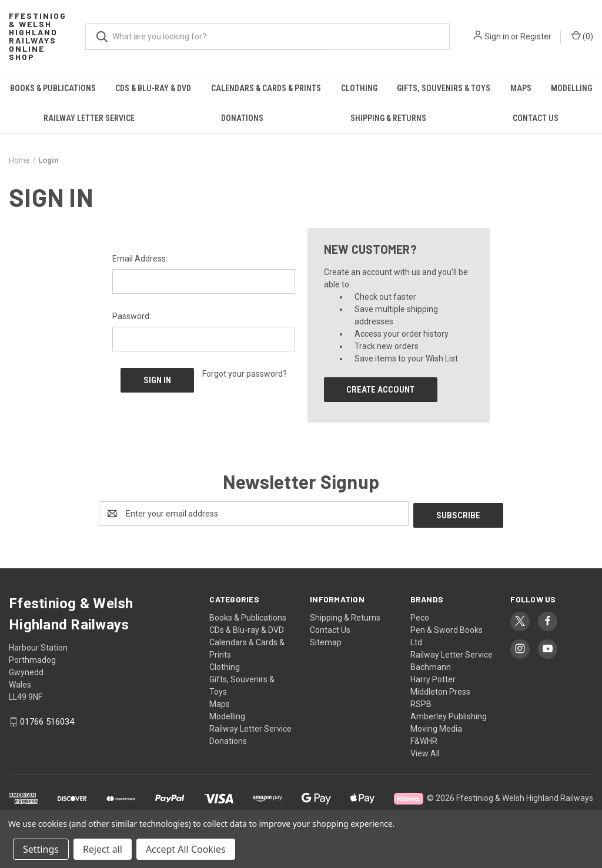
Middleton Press (440, 690)
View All (425, 752)
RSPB (421, 702)
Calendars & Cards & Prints (266, 88)
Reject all (103, 849)
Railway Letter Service (89, 118)
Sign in (497, 36)
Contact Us (536, 118)
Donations (242, 118)
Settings (41, 849)
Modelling (227, 715)
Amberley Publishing (449, 715)
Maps (521, 88)
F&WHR (424, 739)
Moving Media (436, 727)
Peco (420, 616)
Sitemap (326, 641)
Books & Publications (53, 88)
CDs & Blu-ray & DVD (153, 88)
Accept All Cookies (186, 849)
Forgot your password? (245, 374)
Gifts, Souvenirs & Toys (444, 88)
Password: (132, 316)
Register (536, 36)
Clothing (359, 88)
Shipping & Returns (388, 118)
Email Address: (140, 259)
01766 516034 (47, 720)
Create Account (380, 390)
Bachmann (431, 665)
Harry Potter (433, 678)
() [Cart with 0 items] (582, 36)
